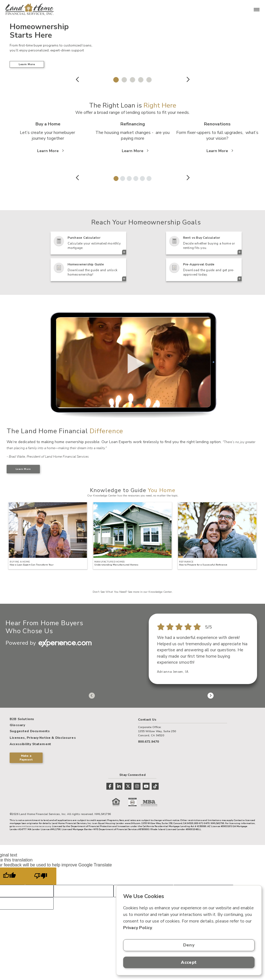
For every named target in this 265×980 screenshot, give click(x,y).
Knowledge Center (160, 592)
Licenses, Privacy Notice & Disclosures (43, 738)
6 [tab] (148, 177)
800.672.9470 (148, 742)
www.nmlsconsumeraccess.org (33, 826)
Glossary (17, 725)
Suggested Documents (30, 731)
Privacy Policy (138, 928)
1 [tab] (115, 78)
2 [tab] (123, 78)
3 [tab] (131, 78)
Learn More (27, 64)
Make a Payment (26, 758)
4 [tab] (139, 78)
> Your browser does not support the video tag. (133, 363)
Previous (78, 80)
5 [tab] (148, 78)
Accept (189, 962)
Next (188, 80)
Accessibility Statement (30, 744)
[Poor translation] (41, 876)
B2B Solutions (22, 719)
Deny (189, 945)
